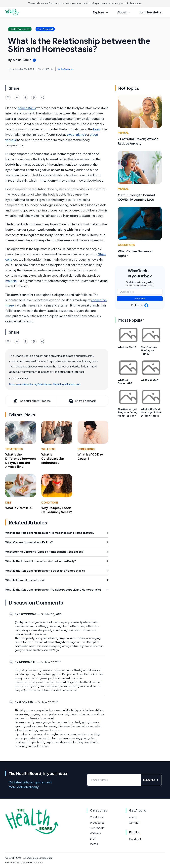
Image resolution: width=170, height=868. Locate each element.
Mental (123, 132)
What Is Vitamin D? (19, 508)
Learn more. (136, 3)
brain (97, 129)
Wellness (48, 449)
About (133, 817)
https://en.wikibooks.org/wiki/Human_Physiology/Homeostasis (45, 384)
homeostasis (27, 108)
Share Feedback (82, 401)
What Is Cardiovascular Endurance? (53, 458)
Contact (134, 823)
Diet (8, 502)
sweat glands (76, 134)
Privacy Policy (12, 863)
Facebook (135, 839)
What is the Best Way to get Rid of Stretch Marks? (151, 412)
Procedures (97, 823)
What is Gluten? (150, 380)
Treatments (14, 449)
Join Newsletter (151, 12)
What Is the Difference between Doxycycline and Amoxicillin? (21, 460)
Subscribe (140, 299)
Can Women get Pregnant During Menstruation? (128, 412)
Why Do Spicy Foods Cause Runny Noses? (57, 510)
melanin (11, 281)
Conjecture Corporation (40, 858)
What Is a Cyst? (127, 347)
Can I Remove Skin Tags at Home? (149, 350)
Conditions (86, 449)
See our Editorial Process (32, 401)
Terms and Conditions (32, 863)
